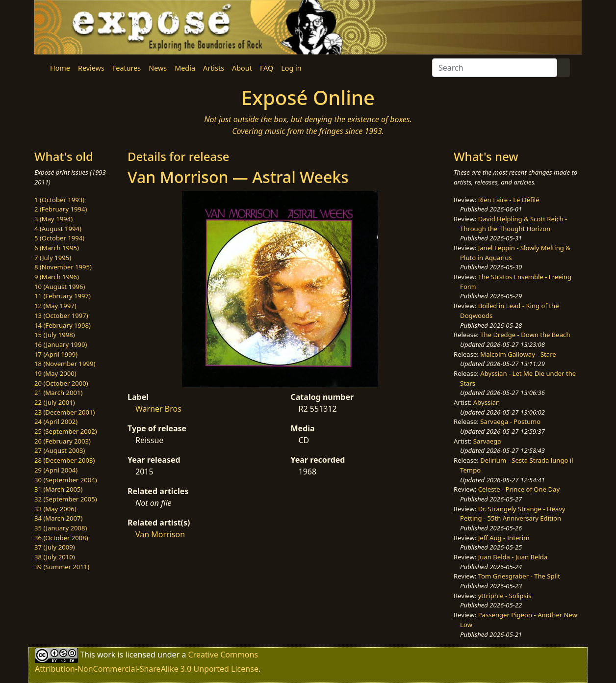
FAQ (267, 68)
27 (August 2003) (60, 450)
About (242, 68)
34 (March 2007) (58, 518)
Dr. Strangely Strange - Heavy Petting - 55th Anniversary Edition (513, 514)
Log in (291, 68)
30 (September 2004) (66, 480)
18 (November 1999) (65, 364)
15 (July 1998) (55, 335)
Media (185, 68)
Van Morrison (160, 534)
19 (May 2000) (55, 373)
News (158, 68)
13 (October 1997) (61, 315)
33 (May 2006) (55, 509)
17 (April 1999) (56, 354)
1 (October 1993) (59, 200)
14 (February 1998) (63, 325)
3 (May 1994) (53, 219)
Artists (214, 68)
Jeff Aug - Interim (504, 538)
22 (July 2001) (55, 402)
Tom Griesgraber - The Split (519, 576)
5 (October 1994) (59, 238)
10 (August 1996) (60, 287)
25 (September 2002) (66, 431)
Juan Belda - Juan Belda (513, 557)
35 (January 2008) (61, 528)
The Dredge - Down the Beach (525, 335)
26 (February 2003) (63, 441)
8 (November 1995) (63, 267)
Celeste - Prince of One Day (519, 489)
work (106, 655)
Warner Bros (158, 409)
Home (60, 68)
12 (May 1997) (55, 306)
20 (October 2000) (61, 383)
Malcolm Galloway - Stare (518, 354)
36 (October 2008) (61, 538)
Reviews (91, 68)
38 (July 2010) (55, 557)
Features (127, 68)
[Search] (495, 68)
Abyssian (487, 402)
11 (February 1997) (63, 296)
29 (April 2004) (56, 470)
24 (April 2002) (56, 421)
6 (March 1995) (57, 248)
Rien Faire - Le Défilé (509, 200)
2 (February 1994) (61, 209)
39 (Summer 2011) (62, 567)
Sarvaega (487, 441)
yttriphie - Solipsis (505, 596)
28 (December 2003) (64, 460)
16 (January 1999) (61, 344)
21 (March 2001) (58, 393)
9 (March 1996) (57, 277)
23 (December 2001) (64, 412)
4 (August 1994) (58, 229)
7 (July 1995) (53, 258)
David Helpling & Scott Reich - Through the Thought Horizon (513, 224)
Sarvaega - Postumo (510, 421)
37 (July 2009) (55, 547)
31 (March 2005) (58, 489)
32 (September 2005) (66, 499)
